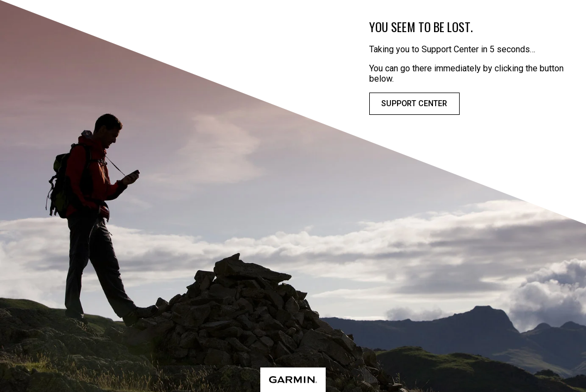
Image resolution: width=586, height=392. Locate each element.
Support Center (414, 104)
